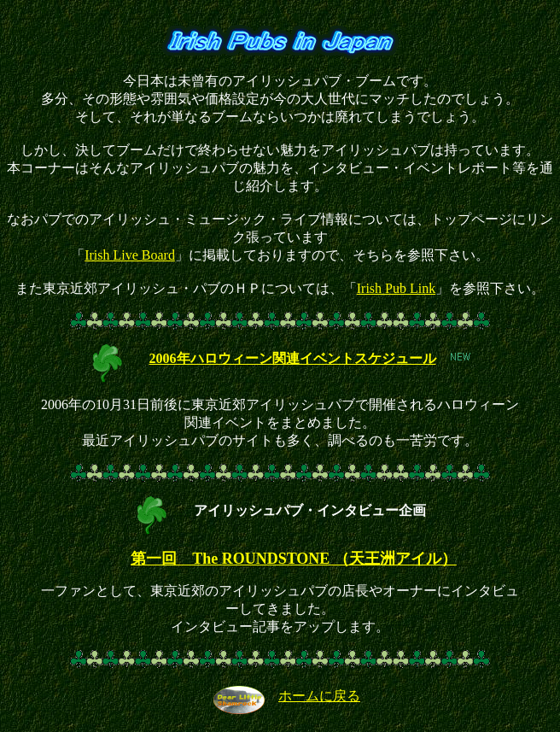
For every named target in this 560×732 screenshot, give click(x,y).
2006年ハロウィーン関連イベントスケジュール (293, 358)
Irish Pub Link (396, 288)
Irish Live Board (130, 255)
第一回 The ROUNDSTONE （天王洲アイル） (294, 559)
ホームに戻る (319, 696)
